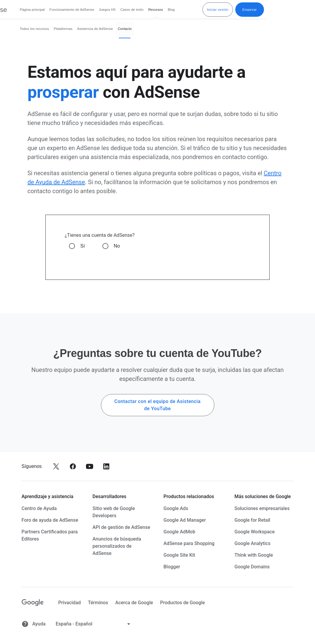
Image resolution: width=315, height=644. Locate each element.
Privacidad (69, 603)
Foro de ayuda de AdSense (50, 520)
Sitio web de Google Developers (114, 512)
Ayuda (34, 624)
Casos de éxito (181, 10)
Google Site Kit (179, 555)
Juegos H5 (156, 10)
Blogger (172, 567)
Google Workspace (254, 532)
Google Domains (252, 567)
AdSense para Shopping (189, 543)
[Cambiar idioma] (94, 624)
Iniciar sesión (266, 10)
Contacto (173, 29)
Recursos (204, 10)
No (117, 246)
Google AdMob (179, 532)
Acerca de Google (134, 603)
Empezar (298, 10)
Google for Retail (252, 520)
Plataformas (112, 29)
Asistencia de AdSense (144, 29)
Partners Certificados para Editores (50, 535)
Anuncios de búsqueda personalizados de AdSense (117, 546)
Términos (98, 603)
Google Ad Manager (185, 520)
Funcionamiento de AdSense (120, 10)
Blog (220, 10)
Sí (83, 246)
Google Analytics (252, 543)
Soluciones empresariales (262, 508)
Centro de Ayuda (39, 508)
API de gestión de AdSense (121, 527)
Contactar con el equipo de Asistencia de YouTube (157, 405)
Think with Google (254, 555)
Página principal (81, 10)
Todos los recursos (83, 29)
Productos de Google (182, 603)
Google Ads (176, 508)
